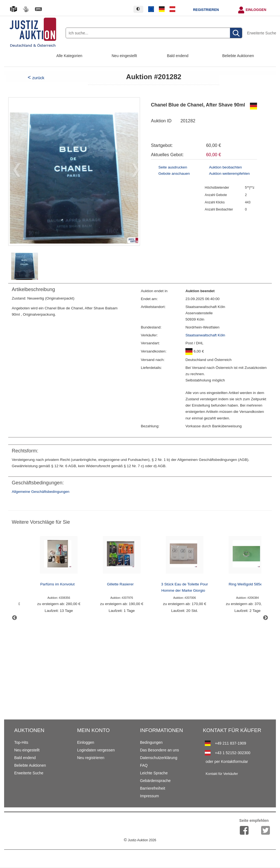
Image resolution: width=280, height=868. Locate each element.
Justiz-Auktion (140, 840)
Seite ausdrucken (173, 167)
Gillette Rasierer (120, 584)
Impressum (149, 796)
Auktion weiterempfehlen (229, 174)
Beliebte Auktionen (238, 56)
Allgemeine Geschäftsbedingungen (41, 492)
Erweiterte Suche (262, 33)
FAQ (144, 765)
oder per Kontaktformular (227, 762)
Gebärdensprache (155, 781)
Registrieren (206, 10)
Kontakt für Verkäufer (222, 774)
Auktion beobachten (225, 167)
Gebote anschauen (174, 174)
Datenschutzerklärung (159, 758)
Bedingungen (151, 742)
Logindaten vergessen (96, 750)
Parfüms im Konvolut (57, 584)
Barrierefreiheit (153, 788)
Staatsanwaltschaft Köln (205, 335)
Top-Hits (21, 742)
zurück (38, 78)
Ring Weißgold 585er (246, 584)
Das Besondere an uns (159, 750)
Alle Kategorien (69, 56)
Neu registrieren (91, 758)
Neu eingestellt (124, 56)
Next (266, 618)
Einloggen (256, 10)
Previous (14, 618)
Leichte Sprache (154, 773)
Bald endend (178, 56)
